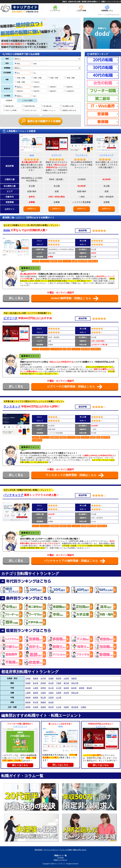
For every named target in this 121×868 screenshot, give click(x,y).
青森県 (36, 678)
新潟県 (28, 688)
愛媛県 (43, 702)
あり (17, 73)
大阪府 (51, 693)
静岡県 (82, 688)
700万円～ (36, 91)
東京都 (66, 683)
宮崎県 (66, 707)
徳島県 (28, 702)
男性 (17, 64)
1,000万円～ (70, 91)
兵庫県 (59, 693)
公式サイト (32, 209)
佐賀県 (36, 707)
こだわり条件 (27, 100)
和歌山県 (75, 693)
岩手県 (43, 678)
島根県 (36, 698)
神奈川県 (75, 683)
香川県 (36, 702)
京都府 (43, 693)
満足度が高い (9, 106)
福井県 (66, 688)
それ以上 (36, 82)
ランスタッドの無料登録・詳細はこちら (75, 475)
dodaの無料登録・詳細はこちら (75, 298)
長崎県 (43, 707)
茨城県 (28, 683)
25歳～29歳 (37, 78)
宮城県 (51, 678)
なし (34, 73)
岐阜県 (74, 688)
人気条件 (9, 100)
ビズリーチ (57, 155)
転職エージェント (49, 110)
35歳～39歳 (70, 78)
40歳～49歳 (20, 82)
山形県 (66, 678)
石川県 (59, 688)
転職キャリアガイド (60, 860)
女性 (34, 64)
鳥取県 (28, 698)
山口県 (59, 698)
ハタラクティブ (20, 726)
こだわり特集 (81, 8)
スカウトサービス (30, 110)
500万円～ (69, 87)
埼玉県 (51, 683)
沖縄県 (83, 707)
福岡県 (28, 707)
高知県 (51, 702)
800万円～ (53, 91)
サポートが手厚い (11, 110)
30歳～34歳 (53, 78)
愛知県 (89, 688)
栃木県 (36, 683)
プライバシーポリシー (51, 850)
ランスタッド (82, 155)
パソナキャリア (106, 155)
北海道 (28, 678)
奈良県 (66, 693)
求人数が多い (47, 106)
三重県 (28, 693)
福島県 (74, 678)
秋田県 (59, 678)
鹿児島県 (75, 707)
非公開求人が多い (68, 106)
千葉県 (59, 683)
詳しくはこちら (20, 765)
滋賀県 (36, 693)
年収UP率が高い (29, 106)
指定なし (19, 87)
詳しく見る (16, 298)
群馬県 (43, 683)
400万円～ (53, 87)
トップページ (55, 8)
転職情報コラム (107, 8)
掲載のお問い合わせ (80, 850)
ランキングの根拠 (66, 850)
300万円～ (36, 87)
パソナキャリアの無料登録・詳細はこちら (75, 561)
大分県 (59, 707)
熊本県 (51, 707)
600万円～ (19, 91)
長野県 (43, 688)
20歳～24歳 (20, 78)
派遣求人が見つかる (68, 110)
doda (32, 155)
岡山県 (43, 698)
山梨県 (36, 688)
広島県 (51, 698)
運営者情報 (38, 850)
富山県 (51, 688)
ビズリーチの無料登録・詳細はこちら (75, 387)
